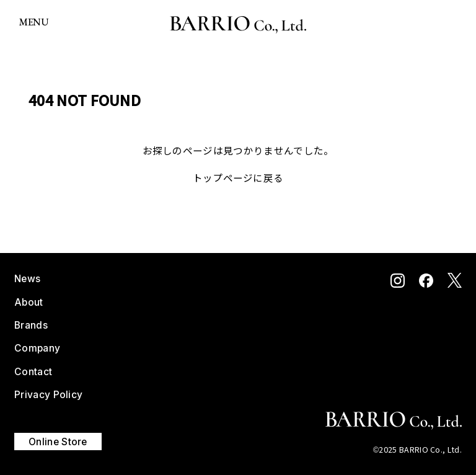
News (27, 279)
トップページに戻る (238, 177)
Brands (31, 325)
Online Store (58, 441)
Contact (33, 372)
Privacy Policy (48, 395)
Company (37, 348)
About (29, 302)
